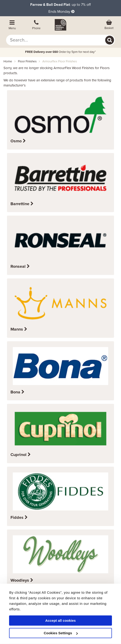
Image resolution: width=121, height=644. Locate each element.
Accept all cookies (61, 620)
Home (8, 61)
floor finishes (27, 61)
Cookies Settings (61, 633)
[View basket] (109, 25)
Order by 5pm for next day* (60, 52)
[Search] (110, 40)
